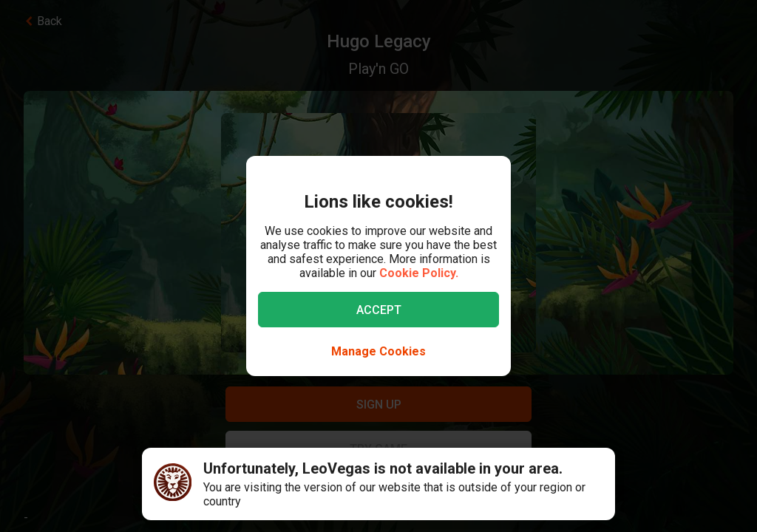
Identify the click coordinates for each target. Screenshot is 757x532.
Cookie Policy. (419, 273)
